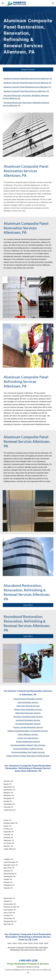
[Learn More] (28, 605)
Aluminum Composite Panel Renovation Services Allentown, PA (28, 83)
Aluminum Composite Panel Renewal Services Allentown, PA (26, 91)
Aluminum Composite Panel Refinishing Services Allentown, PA (27, 87)
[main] (28, 36)
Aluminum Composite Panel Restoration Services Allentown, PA (28, 78)
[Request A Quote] (28, 69)
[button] (3, 3)
